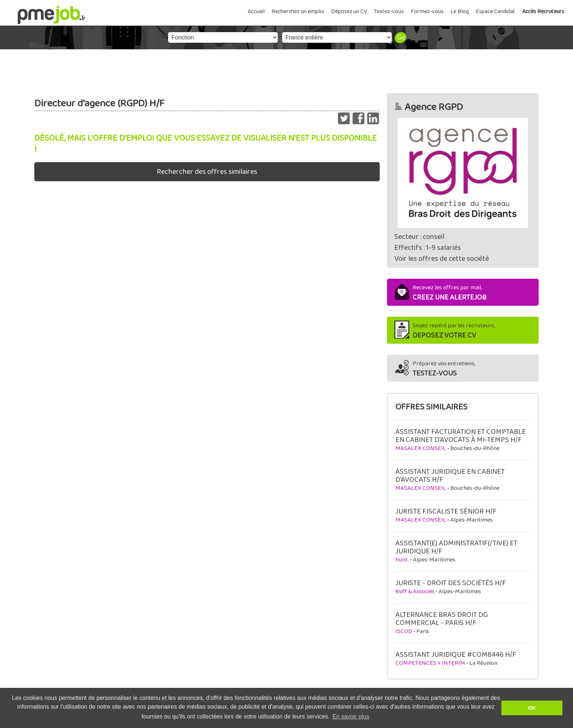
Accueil (256, 12)
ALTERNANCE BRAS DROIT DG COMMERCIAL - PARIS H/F (442, 619)
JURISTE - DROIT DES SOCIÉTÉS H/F (451, 583)
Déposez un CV (349, 12)
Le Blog (460, 12)
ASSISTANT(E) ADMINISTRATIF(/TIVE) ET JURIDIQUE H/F (456, 547)
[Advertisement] (286, 69)
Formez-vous (427, 12)
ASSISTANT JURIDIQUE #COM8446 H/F (456, 655)
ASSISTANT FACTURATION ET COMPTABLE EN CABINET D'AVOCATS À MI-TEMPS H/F (461, 436)
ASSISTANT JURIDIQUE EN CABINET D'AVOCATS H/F (450, 476)
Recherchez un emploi (298, 12)
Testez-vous (389, 12)
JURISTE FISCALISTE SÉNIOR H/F (446, 511)
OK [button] (532, 708)
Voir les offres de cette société (442, 259)
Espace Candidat (496, 12)
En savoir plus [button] (351, 716)
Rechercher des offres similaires (207, 172)
